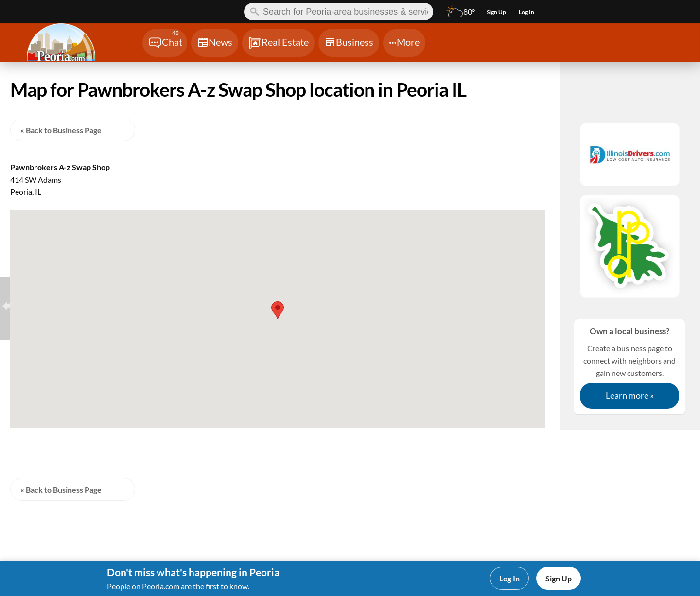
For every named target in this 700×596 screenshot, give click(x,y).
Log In (509, 578)
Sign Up (559, 578)
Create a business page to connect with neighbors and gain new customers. (630, 366)
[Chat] (165, 43)
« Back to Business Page (61, 130)
